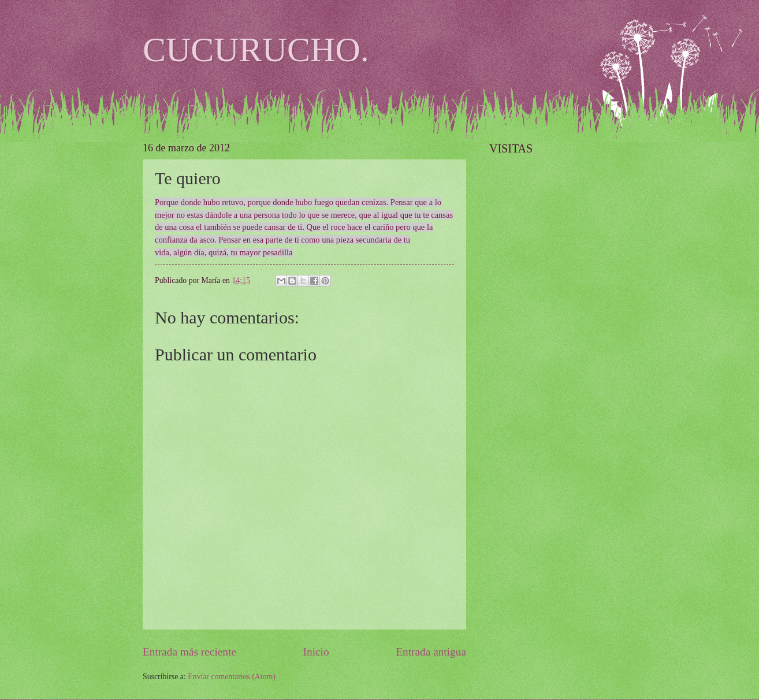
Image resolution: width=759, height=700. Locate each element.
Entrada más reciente (189, 652)
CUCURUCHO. (256, 50)
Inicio (316, 652)
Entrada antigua (431, 652)
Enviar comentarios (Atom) (232, 677)
